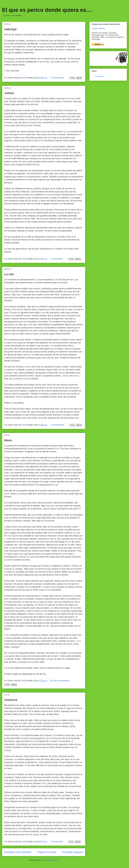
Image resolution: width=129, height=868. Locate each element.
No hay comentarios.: (60, 681)
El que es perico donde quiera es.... (47, 10)
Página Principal (47, 852)
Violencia (11, 700)
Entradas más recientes (18, 852)
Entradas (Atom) (50, 860)
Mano (8, 440)
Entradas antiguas (73, 852)
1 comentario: (57, 259)
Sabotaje (10, 29)
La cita (9, 274)
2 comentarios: (58, 78)
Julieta (9, 93)
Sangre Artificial (98, 28)
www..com (99, 76)
